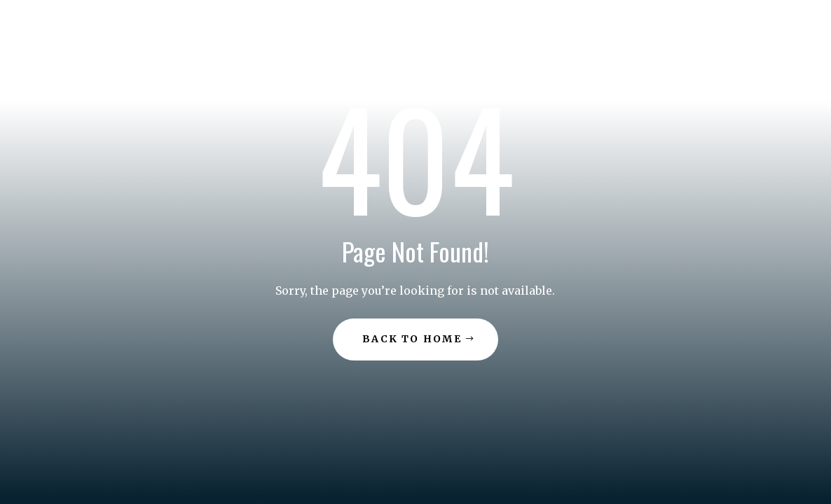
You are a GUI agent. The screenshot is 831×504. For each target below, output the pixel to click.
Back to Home (412, 339)
